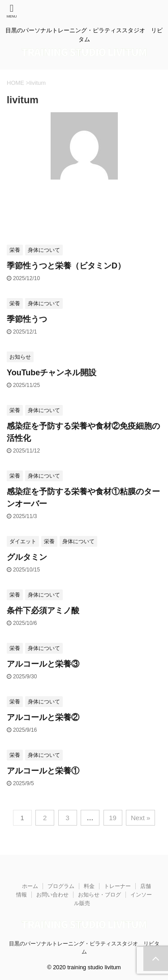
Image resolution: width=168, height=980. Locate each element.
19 (113, 818)
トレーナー (117, 886)
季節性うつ (27, 319)
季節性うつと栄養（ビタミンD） (66, 266)
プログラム (61, 886)
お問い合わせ (52, 895)
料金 (89, 886)
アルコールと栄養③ (43, 664)
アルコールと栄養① (43, 771)
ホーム (30, 886)
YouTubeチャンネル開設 (52, 373)
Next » (140, 818)
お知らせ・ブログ (99, 895)
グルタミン (27, 557)
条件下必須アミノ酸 (43, 611)
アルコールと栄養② (43, 717)
